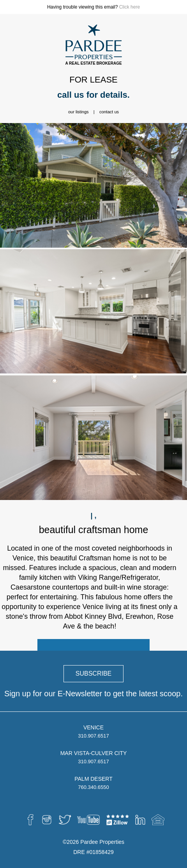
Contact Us (109, 112)
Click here (130, 7)
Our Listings (79, 112)
